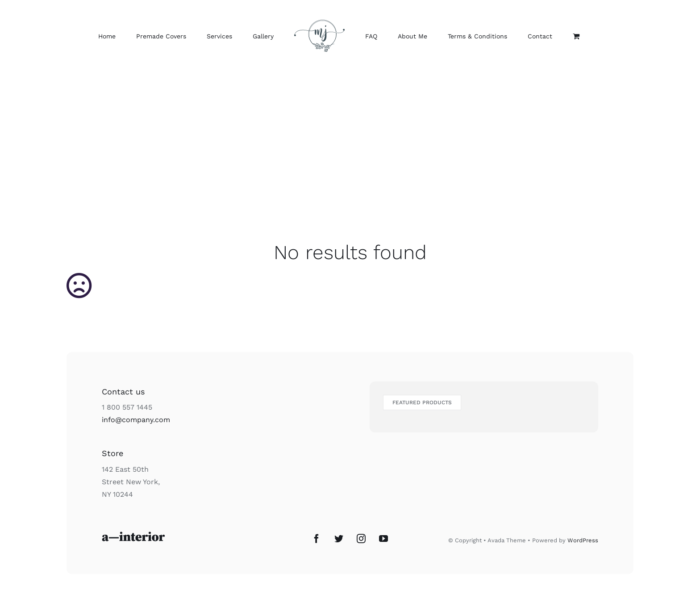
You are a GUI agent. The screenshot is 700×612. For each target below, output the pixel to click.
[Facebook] (317, 539)
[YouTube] (383, 539)
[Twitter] (339, 539)
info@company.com (136, 420)
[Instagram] (361, 539)
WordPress (583, 540)
